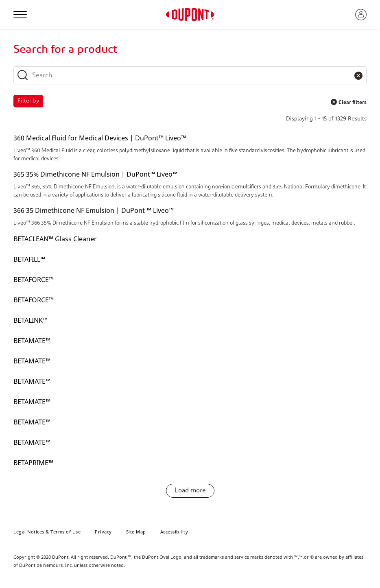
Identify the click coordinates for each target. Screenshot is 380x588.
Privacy (103, 532)
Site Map (136, 532)
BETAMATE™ (32, 341)
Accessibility (174, 532)
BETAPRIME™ (33, 463)
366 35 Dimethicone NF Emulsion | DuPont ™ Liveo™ (94, 210)
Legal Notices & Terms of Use (47, 532)
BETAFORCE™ (34, 280)
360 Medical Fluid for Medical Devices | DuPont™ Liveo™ (100, 138)
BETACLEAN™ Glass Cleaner (55, 239)
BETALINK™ (31, 320)
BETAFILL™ (29, 259)
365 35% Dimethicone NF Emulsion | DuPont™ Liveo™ (95, 174)
